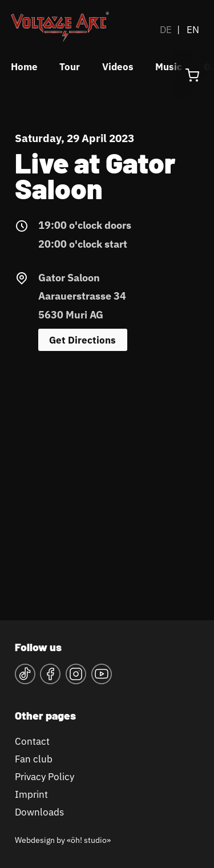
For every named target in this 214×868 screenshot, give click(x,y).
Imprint (31, 794)
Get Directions (82, 340)
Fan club (34, 759)
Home (24, 66)
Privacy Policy (45, 776)
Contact (32, 741)
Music (169, 66)
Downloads (39, 812)
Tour (70, 66)
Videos (118, 66)
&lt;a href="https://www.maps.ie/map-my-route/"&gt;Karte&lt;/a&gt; (107, 480)
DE (166, 29)
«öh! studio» (89, 840)
